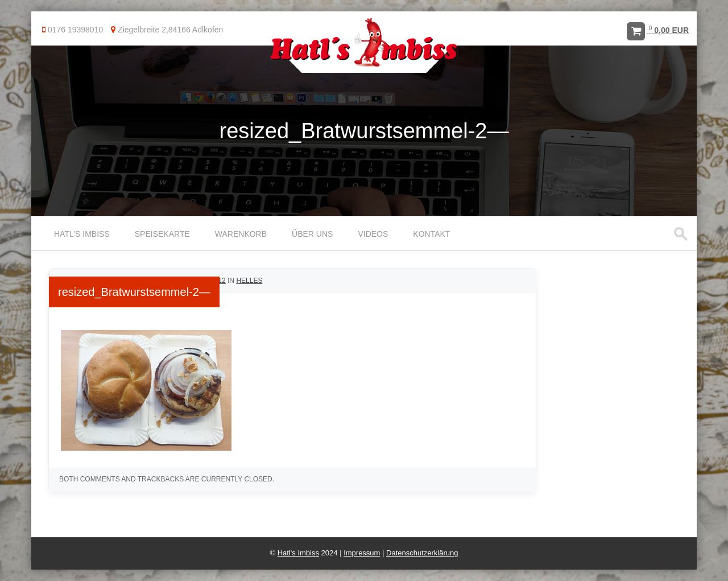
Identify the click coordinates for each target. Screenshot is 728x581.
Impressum (362, 553)
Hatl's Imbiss (298, 553)
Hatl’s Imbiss (82, 234)
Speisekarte (162, 234)
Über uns (312, 234)
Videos (373, 234)
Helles (249, 281)
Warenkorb (241, 234)
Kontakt (431, 234)
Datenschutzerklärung (422, 553)
